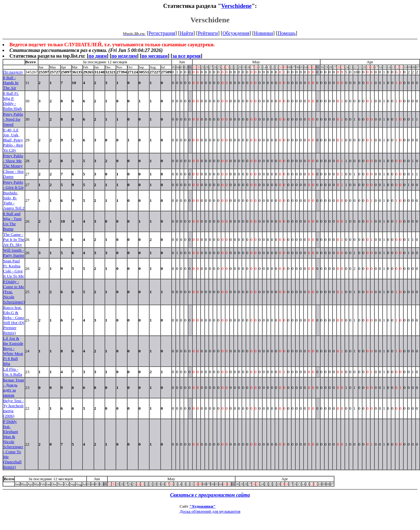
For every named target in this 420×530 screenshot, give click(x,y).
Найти (187, 33)
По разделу (13, 72)
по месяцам (154, 56)
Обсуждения (236, 33)
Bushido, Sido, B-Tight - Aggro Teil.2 (14, 200)
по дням (98, 56)
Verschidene (236, 6)
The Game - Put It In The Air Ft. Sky (14, 239)
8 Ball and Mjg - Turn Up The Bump (12, 221)
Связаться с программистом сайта (210, 495)
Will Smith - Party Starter (14, 253)
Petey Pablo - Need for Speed (13, 119)
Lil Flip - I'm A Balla (13, 372)
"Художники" (203, 506)
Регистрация (162, 33)
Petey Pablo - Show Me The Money (13, 161)
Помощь (287, 33)
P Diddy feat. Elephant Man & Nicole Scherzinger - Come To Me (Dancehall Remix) (13, 444)
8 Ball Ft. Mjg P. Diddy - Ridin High (13, 101)
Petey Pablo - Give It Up (13, 185)
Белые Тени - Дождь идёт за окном (14, 388)
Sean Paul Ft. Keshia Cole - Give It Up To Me (14, 268)
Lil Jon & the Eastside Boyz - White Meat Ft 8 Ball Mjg (13, 351)
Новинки (263, 33)
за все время (186, 56)
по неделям (124, 56)
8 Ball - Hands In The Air (11, 83)
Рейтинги (208, 33)
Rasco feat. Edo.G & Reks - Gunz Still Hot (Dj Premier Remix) (14, 320)
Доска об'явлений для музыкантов (210, 511)
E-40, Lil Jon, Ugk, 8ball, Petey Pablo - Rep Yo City (13, 140)
